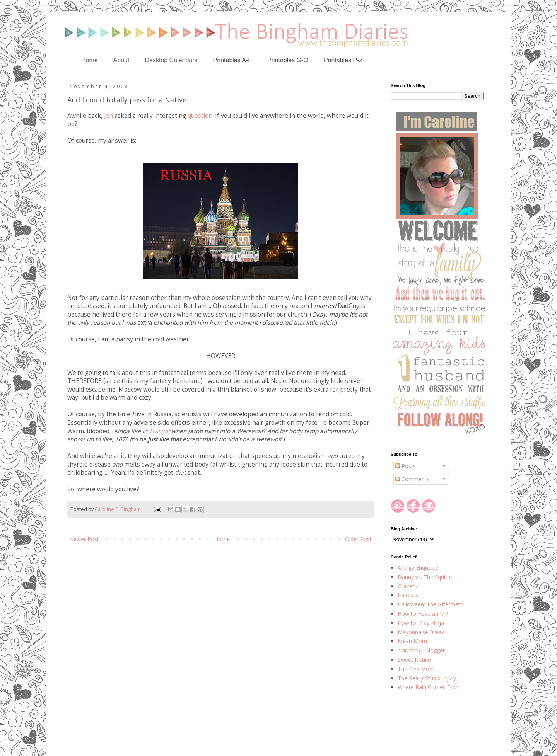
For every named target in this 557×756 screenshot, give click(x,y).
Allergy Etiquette (418, 568)
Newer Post (84, 539)
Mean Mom (412, 641)
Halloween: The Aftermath (431, 604)
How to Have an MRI (424, 614)
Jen (108, 116)
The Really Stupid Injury (427, 678)
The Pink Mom (416, 669)
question (200, 116)
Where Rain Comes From (429, 687)
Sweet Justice (414, 660)
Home (90, 60)
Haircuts (408, 595)
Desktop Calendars (171, 60)
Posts (406, 466)
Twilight (159, 431)
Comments (412, 479)
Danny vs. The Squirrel (425, 577)
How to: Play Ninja (421, 623)
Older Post (358, 539)
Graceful (408, 586)
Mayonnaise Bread (421, 632)
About (121, 60)
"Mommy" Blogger (421, 650)
